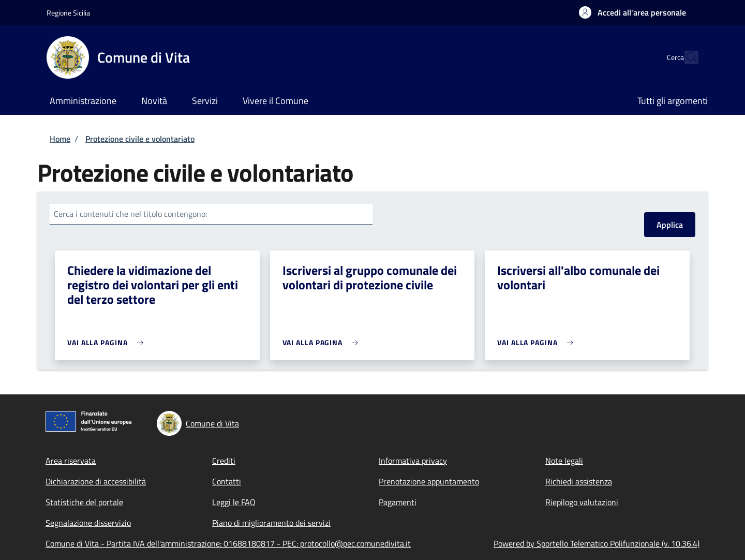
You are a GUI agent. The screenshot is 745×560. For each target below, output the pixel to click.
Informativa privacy (413, 461)
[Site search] (686, 57)
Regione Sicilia (68, 13)
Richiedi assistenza (579, 481)
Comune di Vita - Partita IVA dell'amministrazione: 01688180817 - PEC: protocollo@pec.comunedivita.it (228, 543)
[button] (632, 12)
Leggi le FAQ (234, 502)
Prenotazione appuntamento (429, 481)
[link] (108, 342)
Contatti (227, 481)
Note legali (564, 461)
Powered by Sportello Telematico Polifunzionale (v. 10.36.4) (597, 543)
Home (60, 139)
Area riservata (71, 461)
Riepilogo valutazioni (582, 502)
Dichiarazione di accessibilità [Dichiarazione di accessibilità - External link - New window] (96, 481)
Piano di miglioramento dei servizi (271, 523)
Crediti (224, 461)
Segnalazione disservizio (88, 523)
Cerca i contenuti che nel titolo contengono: (130, 214)
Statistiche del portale (84, 502)
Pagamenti (398, 502)
